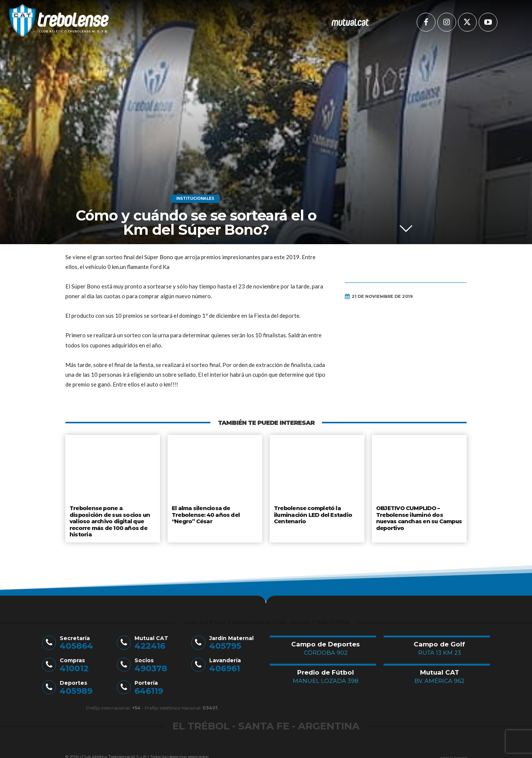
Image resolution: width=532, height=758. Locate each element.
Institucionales (195, 199)
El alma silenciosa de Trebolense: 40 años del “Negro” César (205, 514)
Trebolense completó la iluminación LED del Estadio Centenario (312, 514)
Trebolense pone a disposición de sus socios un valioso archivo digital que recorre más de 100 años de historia (112, 517)
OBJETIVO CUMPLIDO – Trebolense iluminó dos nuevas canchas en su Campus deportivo (419, 517)
